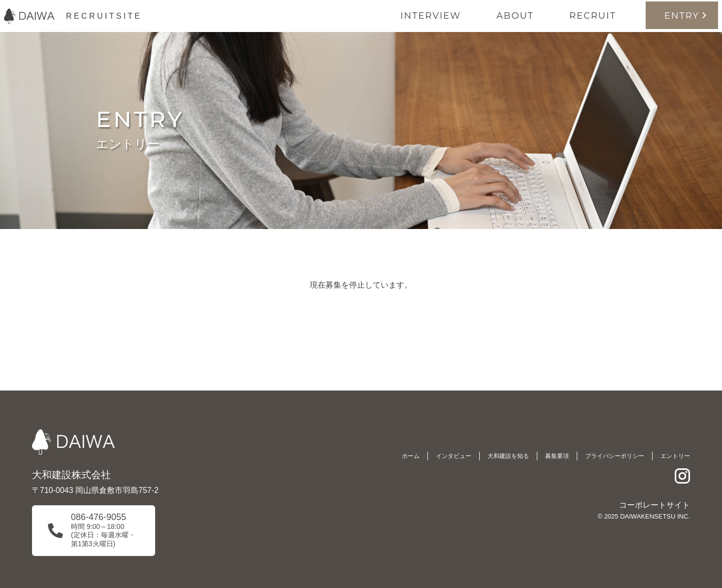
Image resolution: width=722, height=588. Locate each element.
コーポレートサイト (655, 505)
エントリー (675, 456)
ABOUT (515, 16)
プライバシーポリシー (615, 456)
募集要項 (557, 456)
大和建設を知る (508, 456)
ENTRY (682, 16)
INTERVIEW (431, 16)
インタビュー (454, 456)
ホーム (411, 456)
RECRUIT (593, 16)
